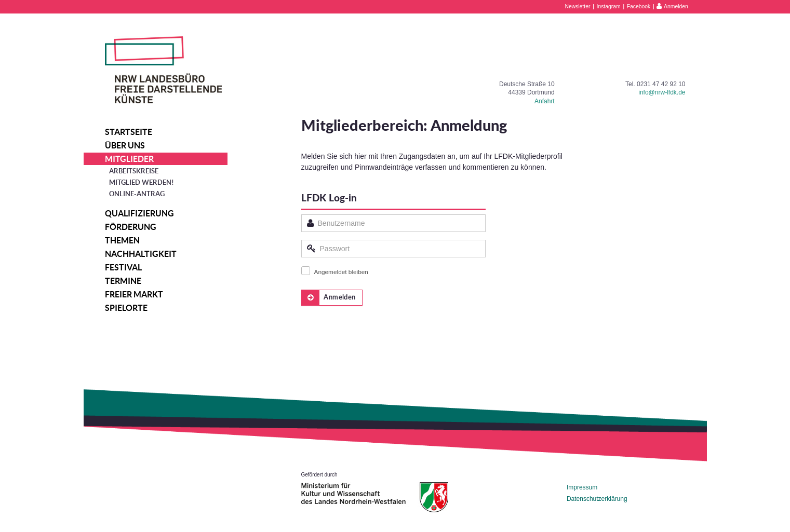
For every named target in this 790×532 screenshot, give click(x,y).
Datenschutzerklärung (597, 499)
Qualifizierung (139, 213)
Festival (123, 267)
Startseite (129, 132)
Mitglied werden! (142, 182)
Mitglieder (129, 159)
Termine (123, 281)
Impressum (582, 487)
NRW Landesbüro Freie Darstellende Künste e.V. (163, 70)
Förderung (131, 227)
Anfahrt (545, 101)
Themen (122, 240)
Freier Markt (134, 294)
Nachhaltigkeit (141, 254)
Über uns (125, 145)
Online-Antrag (137, 194)
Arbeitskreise (134, 171)
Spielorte (126, 308)
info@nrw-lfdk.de (662, 92)
